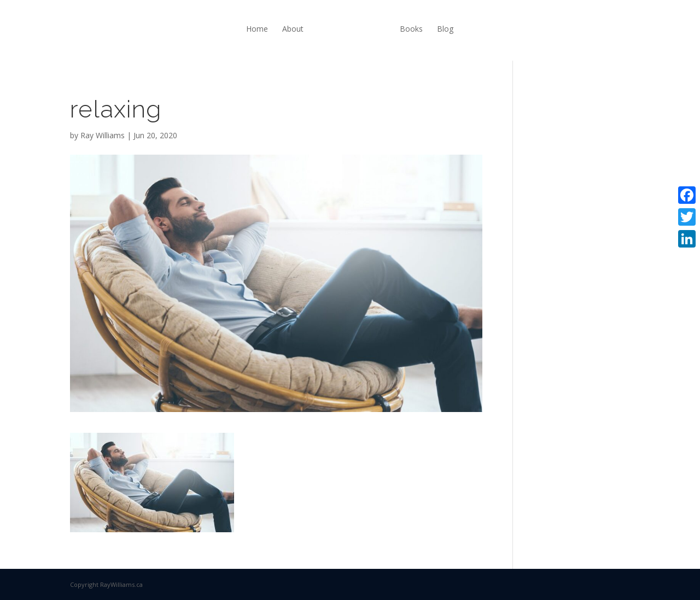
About (293, 29)
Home (257, 29)
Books (411, 29)
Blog (445, 29)
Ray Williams (103, 135)
